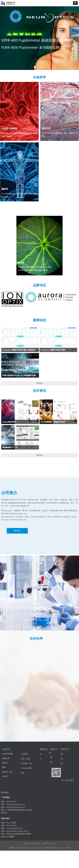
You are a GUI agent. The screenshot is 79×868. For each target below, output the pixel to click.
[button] (75, 3)
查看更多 (39, 383)
